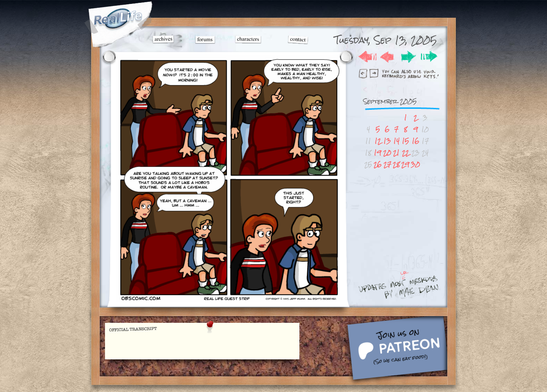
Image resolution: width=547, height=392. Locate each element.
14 (396, 141)
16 (416, 141)
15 (405, 141)
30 (415, 164)
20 (387, 153)
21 (396, 153)
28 (396, 164)
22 (405, 153)
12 (378, 141)
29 (405, 164)
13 (387, 141)
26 (378, 164)
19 (378, 153)
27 (387, 164)
